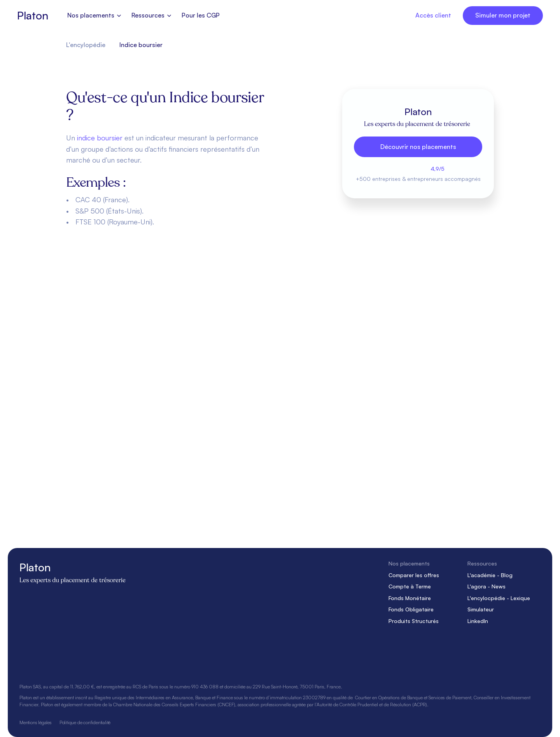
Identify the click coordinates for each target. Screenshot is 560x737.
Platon (32, 15)
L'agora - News (486, 586)
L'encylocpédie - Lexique (499, 598)
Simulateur (481, 609)
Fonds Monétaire (410, 598)
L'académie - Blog (490, 575)
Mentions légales (36, 722)
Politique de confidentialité (85, 722)
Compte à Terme (410, 586)
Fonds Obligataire (411, 609)
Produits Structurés (414, 621)
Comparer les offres (414, 575)
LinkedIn (478, 621)
